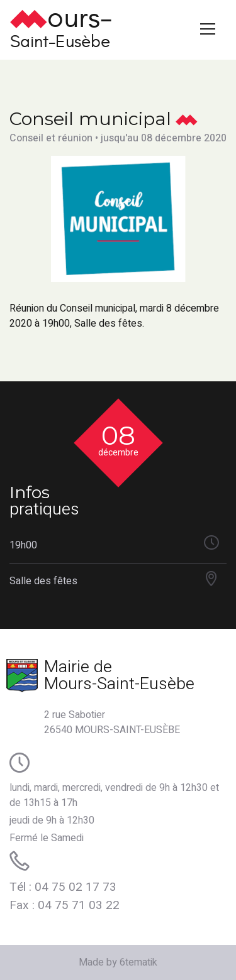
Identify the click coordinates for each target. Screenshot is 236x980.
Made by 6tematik (118, 962)
